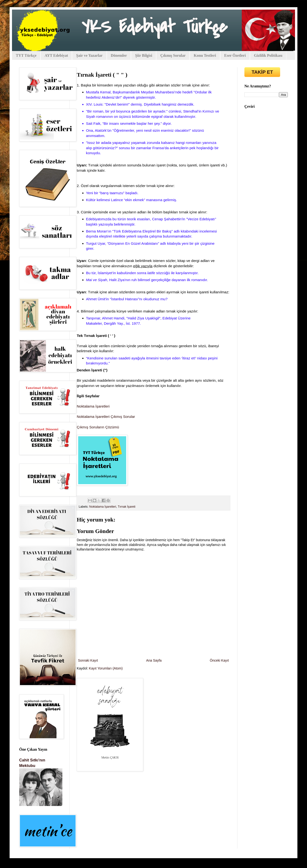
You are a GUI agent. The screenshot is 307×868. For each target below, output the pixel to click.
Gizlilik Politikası (268, 55)
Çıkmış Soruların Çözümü (98, 427)
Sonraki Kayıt (88, 660)
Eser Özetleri (235, 55)
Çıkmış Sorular (173, 55)
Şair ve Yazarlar (89, 55)
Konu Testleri (205, 55)
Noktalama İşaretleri (93, 406)
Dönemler (119, 55)
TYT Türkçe (26, 55)
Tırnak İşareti (127, 507)
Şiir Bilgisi (144, 55)
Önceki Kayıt (219, 660)
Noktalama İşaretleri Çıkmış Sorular (106, 417)
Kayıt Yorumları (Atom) (106, 668)
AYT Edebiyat (56, 55)
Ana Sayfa (154, 660)
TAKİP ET (262, 72)
